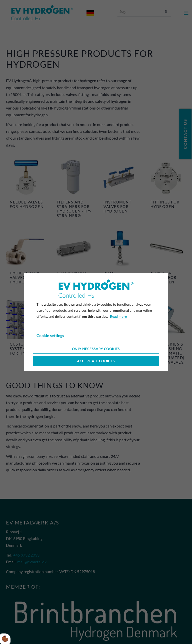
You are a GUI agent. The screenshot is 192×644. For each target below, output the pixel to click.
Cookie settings (50, 335)
